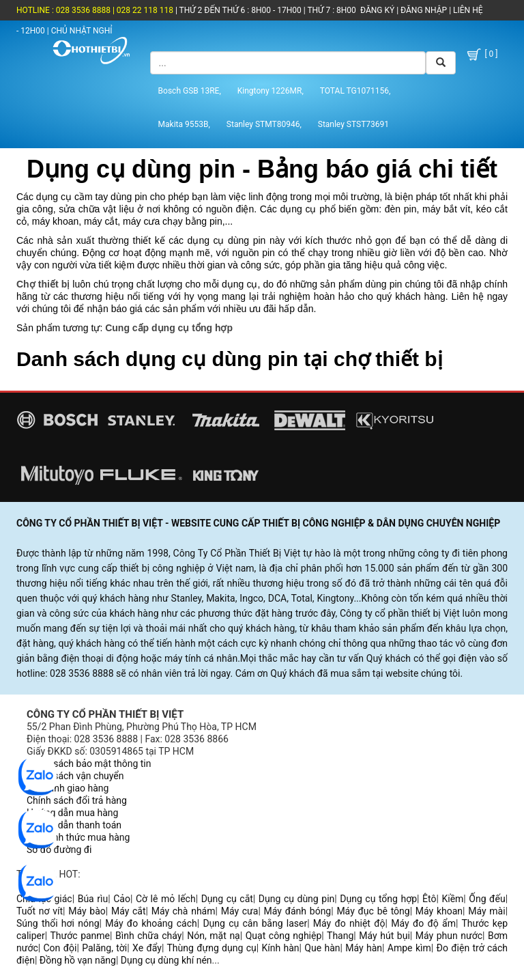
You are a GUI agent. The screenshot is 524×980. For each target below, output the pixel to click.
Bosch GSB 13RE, (190, 91)
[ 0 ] (481, 55)
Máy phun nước (449, 936)
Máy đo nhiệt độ (349, 923)
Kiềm (452, 899)
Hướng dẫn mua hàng (72, 813)
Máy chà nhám (184, 911)
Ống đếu (487, 899)
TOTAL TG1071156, (355, 91)
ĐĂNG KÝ (377, 10)
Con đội (60, 948)
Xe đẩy (147, 948)
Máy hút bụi (384, 936)
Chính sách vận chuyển (75, 776)
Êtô (429, 899)
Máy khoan (439, 911)
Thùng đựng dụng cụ (211, 948)
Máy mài (486, 911)
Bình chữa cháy (148, 936)
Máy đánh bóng (298, 911)
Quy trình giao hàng (68, 788)
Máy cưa (240, 911)
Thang (340, 936)
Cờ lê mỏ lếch (166, 899)
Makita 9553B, (184, 124)
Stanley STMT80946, (264, 124)
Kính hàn (280, 948)
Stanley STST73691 (353, 124)
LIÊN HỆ (467, 10)
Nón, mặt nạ (213, 936)
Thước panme (81, 936)
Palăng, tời (104, 948)
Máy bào (87, 911)
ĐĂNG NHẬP (424, 10)
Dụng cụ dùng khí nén (166, 960)
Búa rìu (93, 899)
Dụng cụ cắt (227, 899)
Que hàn (322, 948)
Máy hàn (364, 948)
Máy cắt (129, 911)
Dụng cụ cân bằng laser (255, 923)
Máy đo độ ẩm (423, 923)
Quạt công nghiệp (284, 936)
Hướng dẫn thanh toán (74, 825)
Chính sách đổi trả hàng (77, 800)
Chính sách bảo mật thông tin (89, 764)
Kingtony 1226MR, (271, 91)
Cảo (122, 899)
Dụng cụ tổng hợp (378, 899)
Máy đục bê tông (373, 911)
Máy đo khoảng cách (151, 923)
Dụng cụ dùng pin (296, 899)
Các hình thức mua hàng (78, 837)
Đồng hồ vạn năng (78, 960)
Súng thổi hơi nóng (58, 923)
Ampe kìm (409, 948)
